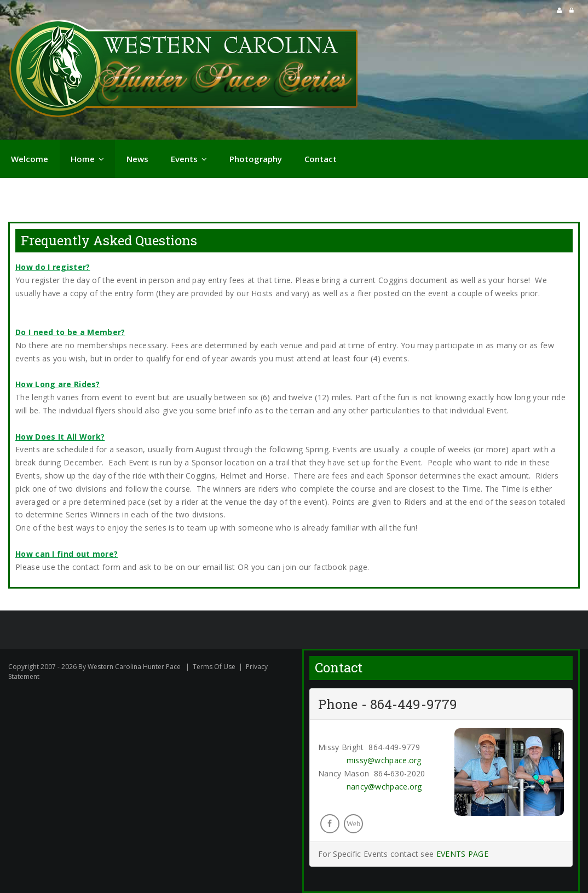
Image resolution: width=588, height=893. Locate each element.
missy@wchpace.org (384, 760)
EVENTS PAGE (462, 854)
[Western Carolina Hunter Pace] (183, 71)
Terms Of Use (214, 667)
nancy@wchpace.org (384, 787)
